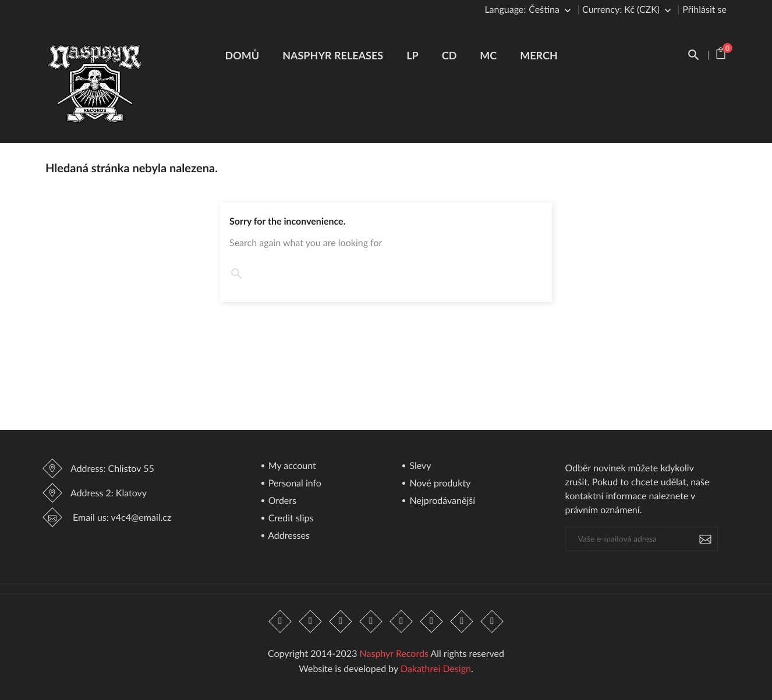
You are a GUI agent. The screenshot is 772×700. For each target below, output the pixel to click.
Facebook (280, 621)
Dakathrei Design (436, 669)
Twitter (310, 621)
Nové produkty (439, 484)
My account (291, 466)
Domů (242, 55)
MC (488, 55)
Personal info (294, 484)
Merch (539, 55)
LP (412, 55)
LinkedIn (493, 621)
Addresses (288, 536)
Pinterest (401, 621)
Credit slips (290, 519)
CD (449, 55)
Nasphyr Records (394, 654)
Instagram (462, 621)
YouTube (371, 621)
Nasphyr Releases (333, 55)
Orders (281, 501)
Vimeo (431, 621)
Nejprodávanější (441, 501)
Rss (341, 621)
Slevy (419, 466)
